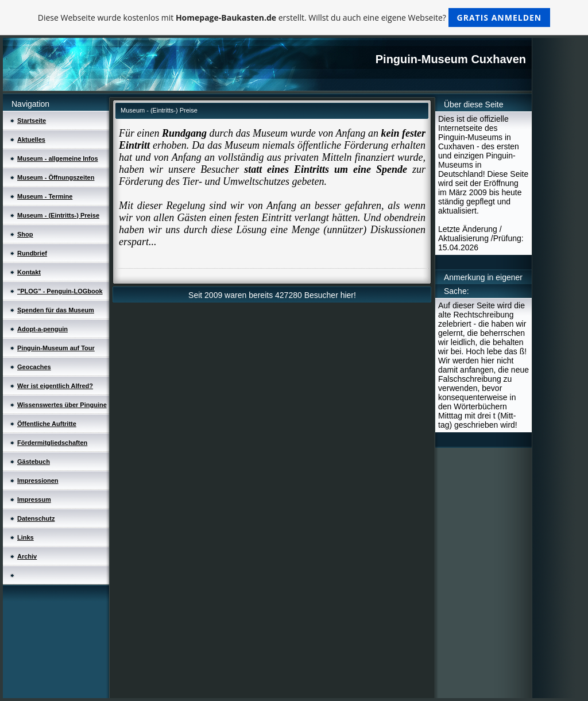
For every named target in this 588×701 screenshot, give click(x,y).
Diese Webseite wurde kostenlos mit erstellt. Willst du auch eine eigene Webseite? (294, 18)
